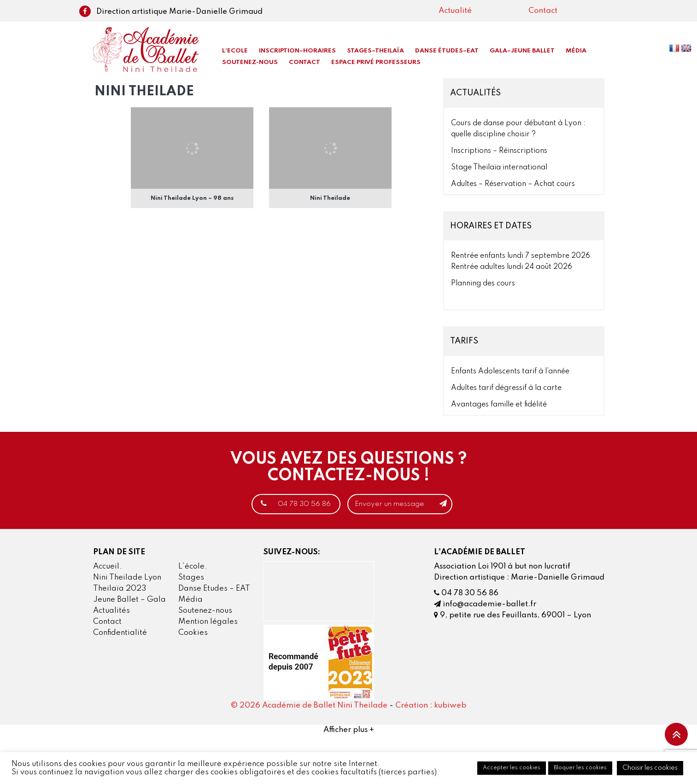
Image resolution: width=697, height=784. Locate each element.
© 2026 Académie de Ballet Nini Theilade (309, 706)
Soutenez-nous (250, 62)
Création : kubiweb (431, 706)
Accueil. (108, 567)
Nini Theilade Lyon (127, 578)
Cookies (193, 633)
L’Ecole (235, 51)
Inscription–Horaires (297, 51)
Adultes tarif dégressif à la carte (506, 388)
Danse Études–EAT (447, 51)
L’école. (193, 567)
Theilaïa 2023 (120, 589)
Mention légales (208, 622)
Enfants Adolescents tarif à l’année (510, 372)
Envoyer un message (407, 504)
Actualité (455, 11)
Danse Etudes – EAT (214, 589)
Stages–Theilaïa (375, 51)
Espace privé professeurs (376, 62)
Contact (543, 11)
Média (576, 51)
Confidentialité (120, 633)
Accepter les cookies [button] (512, 768)
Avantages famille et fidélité (499, 405)
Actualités (111, 611)
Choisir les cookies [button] (650, 768)
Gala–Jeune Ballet (522, 51)
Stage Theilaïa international (499, 168)
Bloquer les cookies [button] (580, 768)
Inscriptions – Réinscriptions (499, 151)
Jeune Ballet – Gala (129, 600)
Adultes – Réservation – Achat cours (513, 184)
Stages (191, 578)
